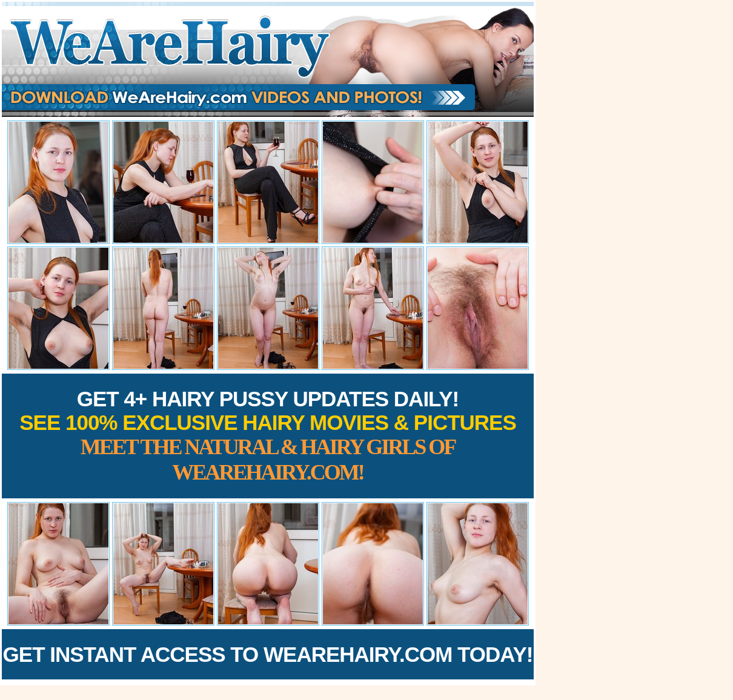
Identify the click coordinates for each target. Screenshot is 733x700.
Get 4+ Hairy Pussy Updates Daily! (268, 436)
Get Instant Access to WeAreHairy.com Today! (268, 654)
